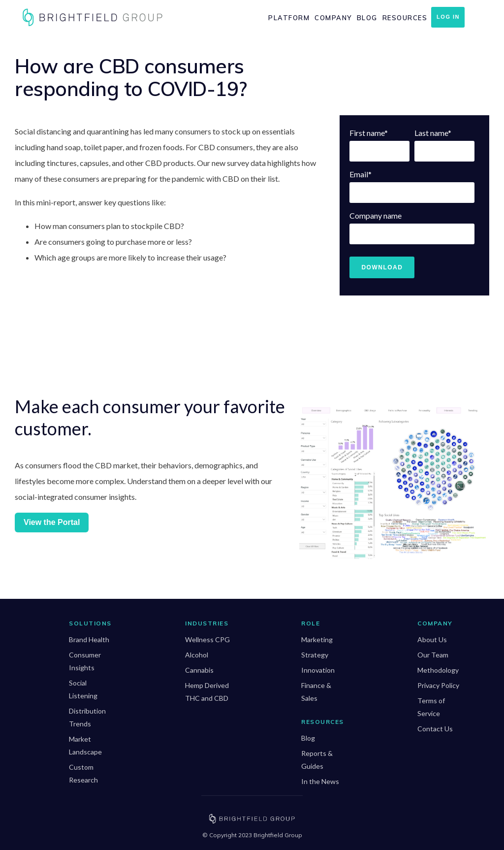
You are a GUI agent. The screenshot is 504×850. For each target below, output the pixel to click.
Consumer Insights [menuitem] (85, 661)
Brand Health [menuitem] (89, 639)
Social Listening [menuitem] (83, 689)
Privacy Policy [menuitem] (438, 685)
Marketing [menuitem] (317, 639)
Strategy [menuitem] (315, 655)
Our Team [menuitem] (433, 655)
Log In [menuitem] (448, 17)
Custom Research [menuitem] (83, 773)
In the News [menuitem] (320, 781)
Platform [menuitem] (289, 18)
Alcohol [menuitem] (197, 655)
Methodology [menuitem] (438, 670)
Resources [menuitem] (405, 18)
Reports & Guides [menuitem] (317, 760)
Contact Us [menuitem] (435, 729)
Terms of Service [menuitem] (431, 707)
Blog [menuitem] (367, 18)
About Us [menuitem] (432, 639)
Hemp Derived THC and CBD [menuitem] (207, 692)
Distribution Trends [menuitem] (87, 717)
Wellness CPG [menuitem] (207, 639)
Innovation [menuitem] (318, 670)
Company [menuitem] (333, 18)
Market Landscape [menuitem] (85, 745)
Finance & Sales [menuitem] (316, 692)
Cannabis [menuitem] (199, 670)
